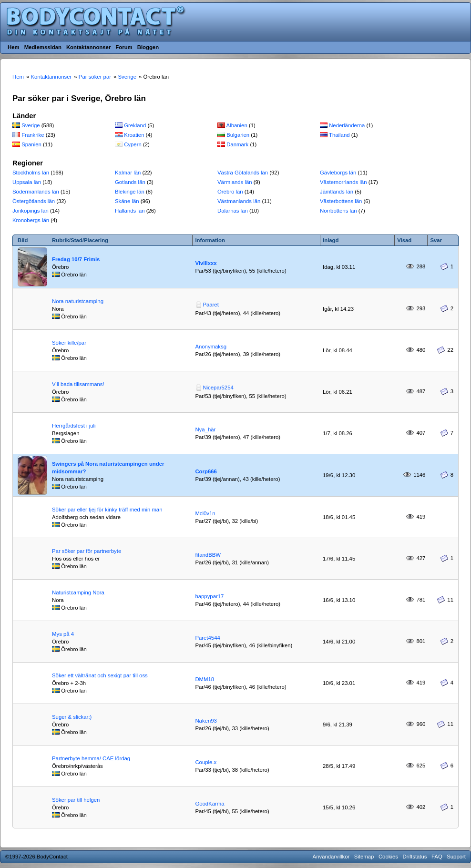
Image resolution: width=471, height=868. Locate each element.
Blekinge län (130, 192)
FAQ (437, 857)
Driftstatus (415, 857)
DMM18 (205, 679)
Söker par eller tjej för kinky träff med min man (107, 510)
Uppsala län (27, 182)
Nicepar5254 (218, 388)
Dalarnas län (233, 211)
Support (456, 857)
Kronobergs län (31, 220)
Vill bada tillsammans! (78, 384)
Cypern (133, 144)
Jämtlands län (337, 192)
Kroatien (134, 135)
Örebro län (230, 192)
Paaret (210, 305)
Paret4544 (207, 638)
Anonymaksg (211, 347)
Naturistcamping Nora (78, 592)
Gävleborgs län (338, 173)
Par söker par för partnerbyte (87, 551)
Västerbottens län (341, 201)
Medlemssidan (43, 47)
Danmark (237, 144)
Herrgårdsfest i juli (74, 426)
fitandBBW (208, 555)
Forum (124, 47)
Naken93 (206, 721)
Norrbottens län (338, 211)
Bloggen (148, 47)
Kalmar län (128, 173)
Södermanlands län (36, 192)
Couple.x (206, 762)
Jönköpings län (31, 211)
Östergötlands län (34, 201)
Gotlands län (130, 182)
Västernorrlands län (343, 182)
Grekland (135, 125)
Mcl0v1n (205, 513)
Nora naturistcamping (78, 301)
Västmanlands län (239, 201)
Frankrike (33, 135)
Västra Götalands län (243, 173)
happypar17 (209, 596)
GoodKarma (210, 804)
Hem (14, 47)
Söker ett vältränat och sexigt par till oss (100, 675)
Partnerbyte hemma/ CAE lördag (91, 758)
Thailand (339, 135)
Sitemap (364, 857)
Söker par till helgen (76, 800)
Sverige (31, 125)
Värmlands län (235, 182)
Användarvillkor (331, 857)
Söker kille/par (69, 343)
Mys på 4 (63, 634)
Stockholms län (31, 173)
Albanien (237, 125)
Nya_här (205, 429)
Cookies (388, 857)
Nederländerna (347, 125)
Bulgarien (238, 135)
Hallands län (130, 211)
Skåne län (127, 201)
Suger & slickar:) (72, 717)
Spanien (31, 144)
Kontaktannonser (88, 47)
